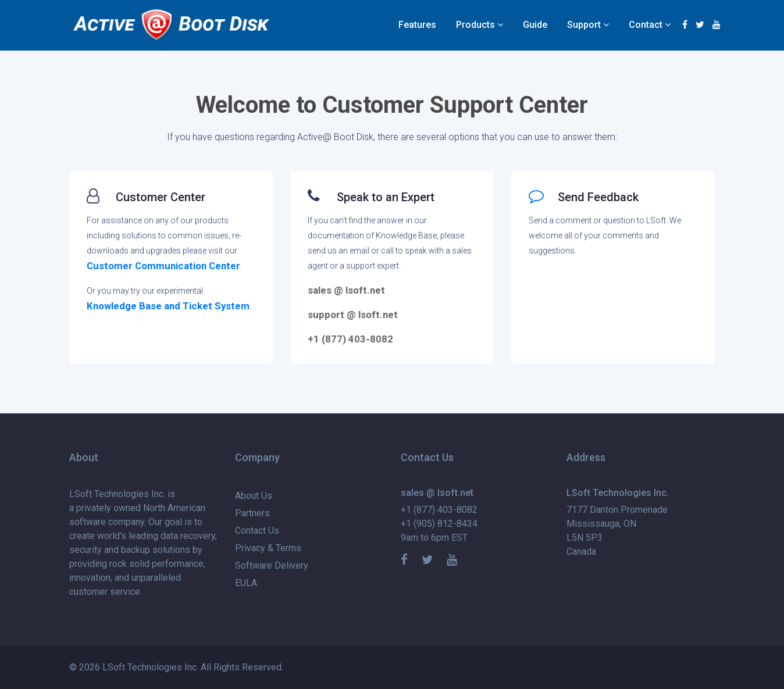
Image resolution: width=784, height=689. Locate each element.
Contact (646, 25)
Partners (252, 513)
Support (584, 25)
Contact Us (257, 531)
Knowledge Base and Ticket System (168, 306)
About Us (254, 496)
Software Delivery (272, 565)
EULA (246, 583)
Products (475, 25)
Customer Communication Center (163, 266)
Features (417, 25)
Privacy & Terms (268, 548)
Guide (535, 25)
